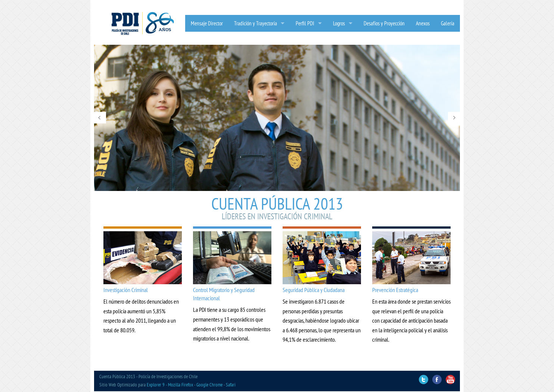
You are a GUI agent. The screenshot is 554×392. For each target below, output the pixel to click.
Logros (339, 23)
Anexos (423, 23)
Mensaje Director (207, 23)
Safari (231, 385)
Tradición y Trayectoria (256, 23)
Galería (448, 23)
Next (454, 118)
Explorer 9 (156, 385)
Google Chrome (209, 385)
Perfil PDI (305, 23)
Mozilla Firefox (180, 385)
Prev (100, 118)
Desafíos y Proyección (384, 23)
